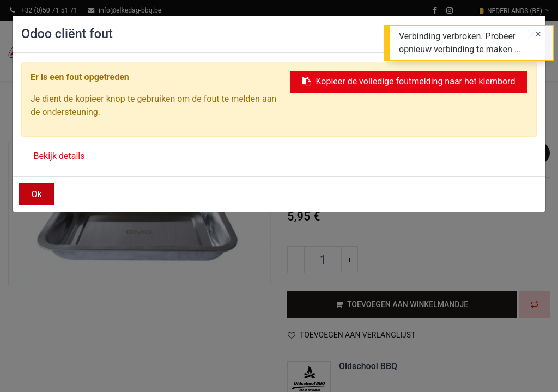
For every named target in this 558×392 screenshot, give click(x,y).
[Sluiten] (538, 34)
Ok (37, 194)
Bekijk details (59, 156)
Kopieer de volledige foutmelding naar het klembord (409, 81)
